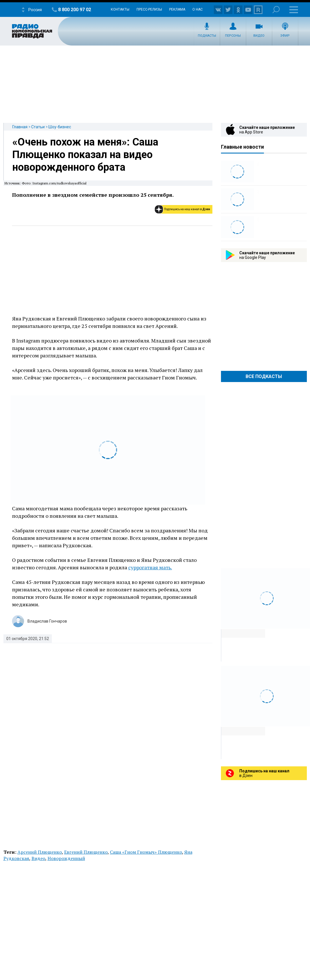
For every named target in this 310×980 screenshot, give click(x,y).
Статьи (38, 127)
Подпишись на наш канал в (187, 209)
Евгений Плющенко (86, 852)
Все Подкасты (264, 376)
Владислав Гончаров (47, 621)
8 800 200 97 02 (75, 10)
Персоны (233, 36)
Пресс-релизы (149, 9)
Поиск (276, 10)
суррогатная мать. (150, 567)
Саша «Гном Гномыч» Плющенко (146, 852)
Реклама (177, 9)
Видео (259, 36)
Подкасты (207, 36)
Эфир (285, 36)
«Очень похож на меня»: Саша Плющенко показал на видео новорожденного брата (85, 155)
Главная (20, 127)
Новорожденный (66, 858)
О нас (198, 9)
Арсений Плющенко (40, 852)
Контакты (120, 9)
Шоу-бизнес (60, 127)
